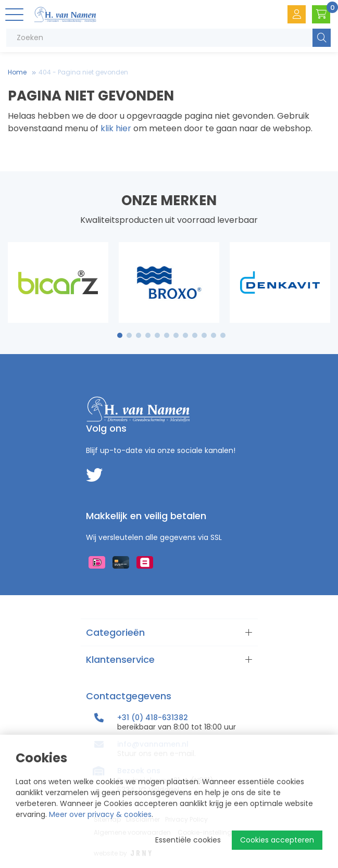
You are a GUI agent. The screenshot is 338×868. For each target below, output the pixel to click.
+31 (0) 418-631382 (153, 718)
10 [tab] (204, 335)
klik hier (116, 128)
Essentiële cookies (188, 840)
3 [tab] (138, 335)
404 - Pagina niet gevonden (83, 72)
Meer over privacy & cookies (100, 814)
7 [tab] (176, 335)
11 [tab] (214, 335)
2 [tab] (129, 335)
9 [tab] (195, 335)
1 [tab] (120, 335)
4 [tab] (148, 335)
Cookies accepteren (277, 840)
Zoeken (322, 38)
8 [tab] (185, 335)
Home (17, 72)
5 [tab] (157, 335)
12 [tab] (223, 335)
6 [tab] (167, 335)
